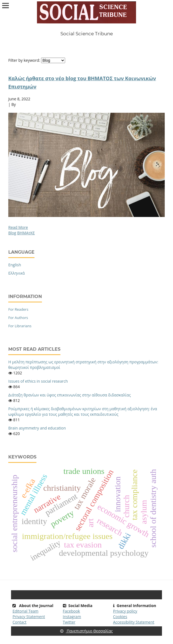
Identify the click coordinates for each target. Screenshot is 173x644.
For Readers (18, 309)
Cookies (120, 617)
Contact (19, 622)
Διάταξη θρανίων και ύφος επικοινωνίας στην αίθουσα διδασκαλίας (70, 395)
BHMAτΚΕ (26, 233)
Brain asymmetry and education (37, 428)
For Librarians (20, 326)
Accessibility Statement (134, 622)
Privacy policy (125, 611)
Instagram (72, 617)
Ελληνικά (17, 273)
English (15, 265)
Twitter (69, 622)
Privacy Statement (29, 617)
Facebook (71, 611)
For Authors (18, 318)
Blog (12, 233)
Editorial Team (25, 611)
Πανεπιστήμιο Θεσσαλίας (86, 631)
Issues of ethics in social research (38, 381)
